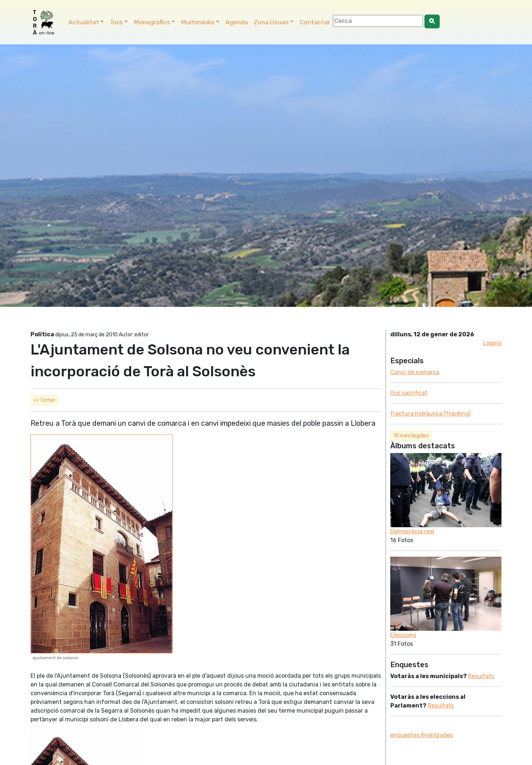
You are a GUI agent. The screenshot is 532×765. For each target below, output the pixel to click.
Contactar (315, 22)
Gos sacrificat (409, 393)
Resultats (481, 676)
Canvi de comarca (415, 372)
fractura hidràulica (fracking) (430, 414)
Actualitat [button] (84, 22)
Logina (492, 343)
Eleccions (403, 635)
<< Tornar (45, 400)
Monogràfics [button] (152, 22)
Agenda (237, 22)
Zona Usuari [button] (271, 22)
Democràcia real (412, 531)
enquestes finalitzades (422, 735)
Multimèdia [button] (198, 22)
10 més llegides (411, 436)
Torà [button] (116, 22)
